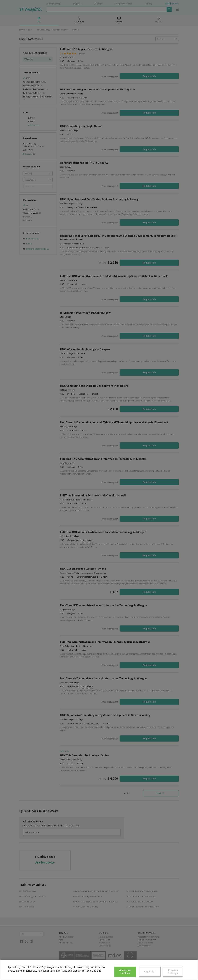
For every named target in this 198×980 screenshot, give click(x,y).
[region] (99, 970)
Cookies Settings (173, 972)
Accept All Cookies (125, 972)
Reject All (150, 971)
